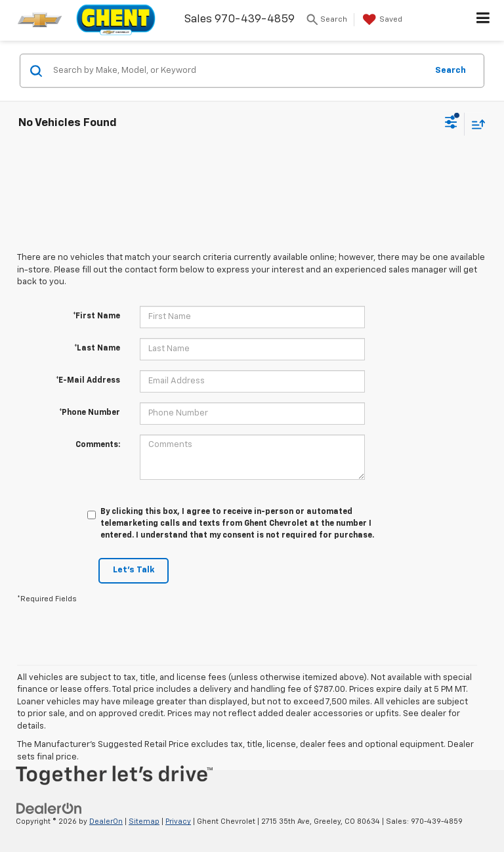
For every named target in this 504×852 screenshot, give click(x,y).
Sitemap (144, 821)
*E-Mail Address (88, 381)
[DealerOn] (49, 809)
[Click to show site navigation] (483, 20)
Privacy (178, 821)
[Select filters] (451, 124)
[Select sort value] (475, 124)
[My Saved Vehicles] (381, 20)
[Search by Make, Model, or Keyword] (238, 71)
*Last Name (97, 349)
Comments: (98, 445)
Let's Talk (134, 570)
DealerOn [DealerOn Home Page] (106, 821)
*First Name (96, 316)
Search (451, 70)
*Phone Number (90, 413)
